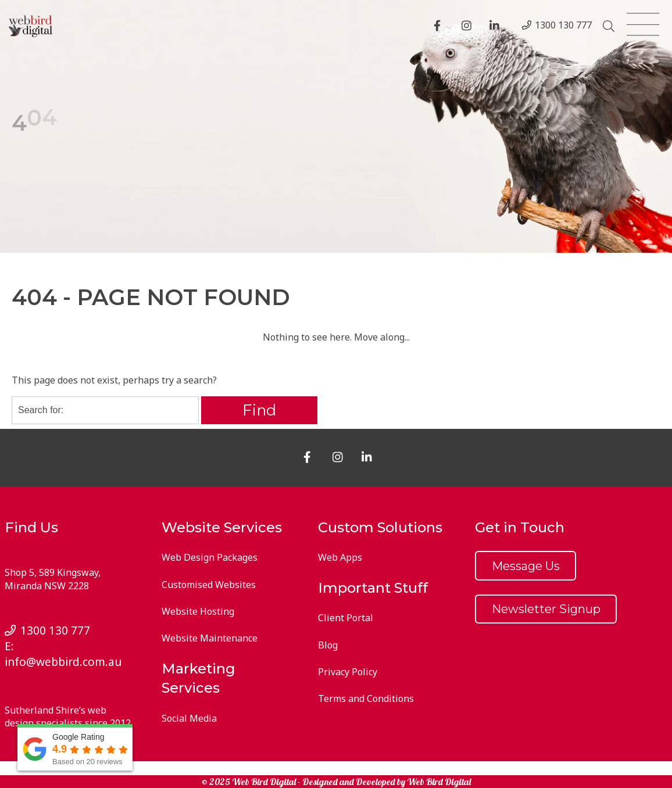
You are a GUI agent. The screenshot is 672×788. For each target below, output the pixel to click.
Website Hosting (198, 611)
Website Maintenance (210, 638)
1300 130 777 (563, 25)
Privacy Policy (348, 672)
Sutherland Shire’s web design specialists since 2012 (68, 717)
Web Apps (340, 557)
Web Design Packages (210, 557)
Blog (328, 645)
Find (259, 410)
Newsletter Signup (546, 609)
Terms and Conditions (366, 699)
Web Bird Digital (439, 782)
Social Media (189, 718)
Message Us (526, 566)
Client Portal (346, 618)
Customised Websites (209, 585)
